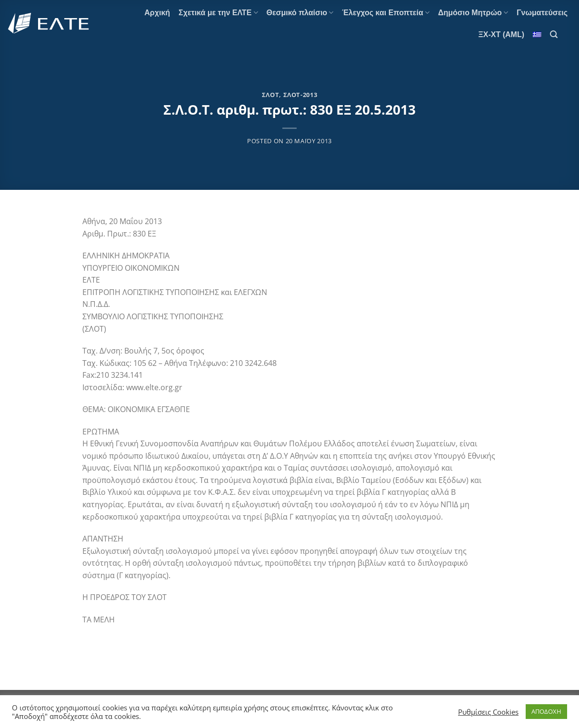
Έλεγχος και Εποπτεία (386, 13)
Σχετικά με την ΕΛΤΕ (218, 13)
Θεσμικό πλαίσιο (300, 13)
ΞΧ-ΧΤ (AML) (502, 34)
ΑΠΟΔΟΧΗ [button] (546, 711)
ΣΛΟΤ (271, 95)
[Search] (554, 34)
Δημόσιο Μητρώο (473, 13)
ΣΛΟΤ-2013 (300, 95)
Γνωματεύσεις (542, 13)
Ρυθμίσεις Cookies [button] (488, 712)
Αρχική (157, 13)
